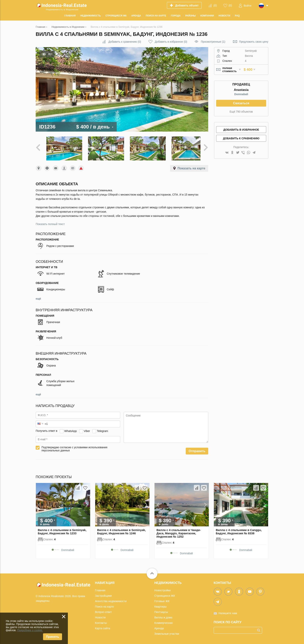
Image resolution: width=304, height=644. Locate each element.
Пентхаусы (161, 610)
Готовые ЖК (162, 599)
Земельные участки (167, 632)
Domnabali (241, 94)
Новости (100, 616)
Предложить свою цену (254, 42)
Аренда (159, 627)
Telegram (103, 429)
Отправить (197, 449)
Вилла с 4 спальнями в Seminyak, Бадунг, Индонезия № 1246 (121, 530)
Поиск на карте (104, 605)
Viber (87, 429)
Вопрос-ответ (103, 610)
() (215, 5)
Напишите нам (228, 611)
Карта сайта (103, 627)
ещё (38, 297)
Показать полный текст (50, 222)
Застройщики (103, 594)
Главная (100, 589)
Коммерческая (163, 621)
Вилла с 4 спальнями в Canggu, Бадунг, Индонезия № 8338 (239, 530)
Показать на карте (191, 167)
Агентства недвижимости (111, 599)
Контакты (101, 621)
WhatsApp (70, 429)
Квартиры (160, 605)
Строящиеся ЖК (165, 594)
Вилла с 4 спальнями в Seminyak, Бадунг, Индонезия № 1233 (62, 530)
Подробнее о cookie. (30, 630)
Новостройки (162, 589)
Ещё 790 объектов (241, 112)
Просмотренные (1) (213, 42)
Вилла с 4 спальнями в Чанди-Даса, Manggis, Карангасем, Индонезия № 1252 (179, 531)
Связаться (241, 103)
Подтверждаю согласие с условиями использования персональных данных (74, 447)
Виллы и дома (163, 616)
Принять (53, 637)
